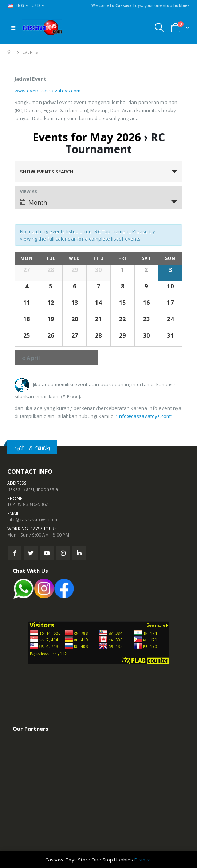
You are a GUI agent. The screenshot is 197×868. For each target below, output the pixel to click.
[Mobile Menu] (13, 28)
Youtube (47, 553)
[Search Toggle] (159, 28)
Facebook (15, 553)
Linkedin (79, 553)
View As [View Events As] (29, 191)
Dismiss (143, 860)
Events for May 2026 (87, 137)
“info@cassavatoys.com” (144, 416)
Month (33, 203)
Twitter (31, 553)
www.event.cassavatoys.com (48, 91)
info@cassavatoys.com (32, 519)
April (31, 358)
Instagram (63, 553)
